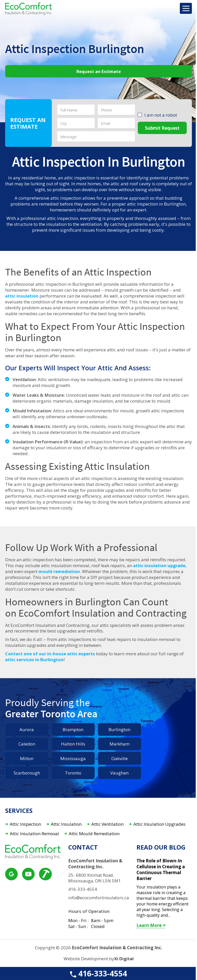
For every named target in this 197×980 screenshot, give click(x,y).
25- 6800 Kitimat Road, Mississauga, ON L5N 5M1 (95, 878)
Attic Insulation (66, 824)
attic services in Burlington (34, 660)
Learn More (151, 925)
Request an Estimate (99, 71)
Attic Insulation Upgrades (159, 824)
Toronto (73, 773)
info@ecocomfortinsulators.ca (98, 898)
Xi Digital (124, 959)
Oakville (120, 758)
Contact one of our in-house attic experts (50, 654)
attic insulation (22, 296)
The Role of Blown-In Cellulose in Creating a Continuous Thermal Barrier (161, 870)
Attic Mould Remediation (94, 834)
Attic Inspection (25, 824)
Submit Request (162, 128)
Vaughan (119, 773)
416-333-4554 (98, 973)
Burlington (119, 729)
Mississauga (73, 758)
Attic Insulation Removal (34, 834)
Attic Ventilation (107, 824)
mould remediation (60, 571)
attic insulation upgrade (160, 566)
